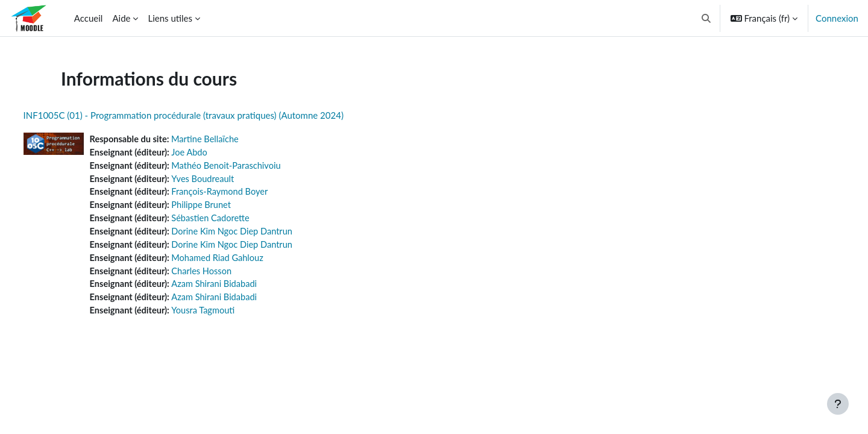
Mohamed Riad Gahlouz (244, 262)
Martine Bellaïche (231, 139)
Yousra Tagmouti (229, 316)
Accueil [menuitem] (89, 18)
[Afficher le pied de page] (838, 404)
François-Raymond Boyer (246, 193)
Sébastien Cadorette (237, 221)
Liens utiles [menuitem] (170, 18)
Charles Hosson (228, 275)
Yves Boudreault (229, 180)
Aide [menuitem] (121, 18)
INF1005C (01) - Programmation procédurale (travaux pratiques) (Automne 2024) (206, 115)
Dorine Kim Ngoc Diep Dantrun (259, 234)
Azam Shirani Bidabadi (241, 289)
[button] (706, 18)
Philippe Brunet (227, 207)
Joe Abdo (215, 153)
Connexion (837, 18)
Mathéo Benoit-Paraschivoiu (253, 166)
